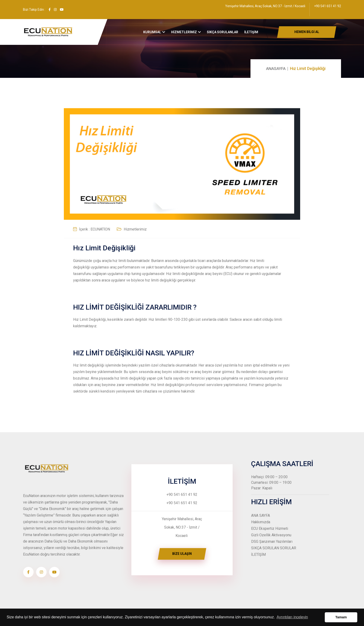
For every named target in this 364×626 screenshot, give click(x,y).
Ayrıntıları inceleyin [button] (292, 617)
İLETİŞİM (251, 34)
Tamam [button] (341, 617)
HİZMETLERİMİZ (184, 34)
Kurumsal (152, 34)
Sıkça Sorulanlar (223, 34)
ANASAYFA (275, 68)
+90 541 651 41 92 (328, 6)
